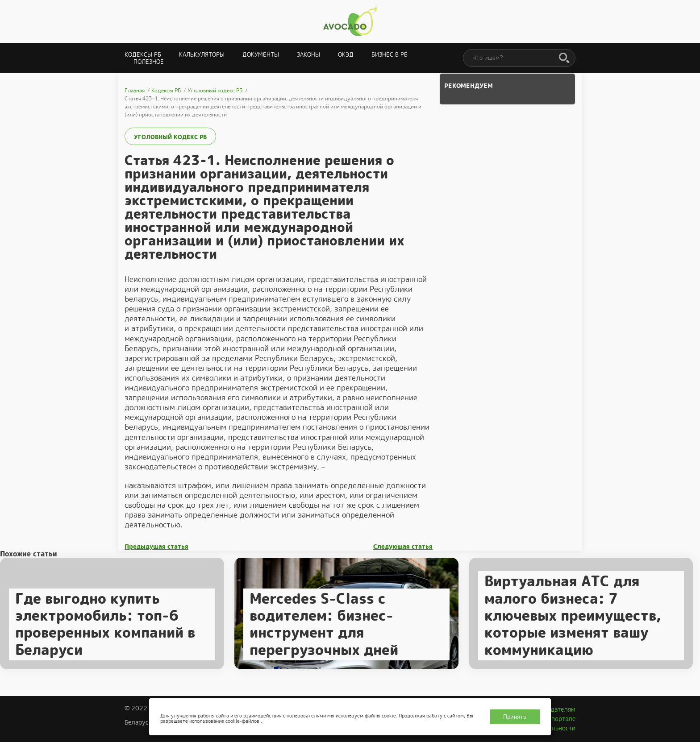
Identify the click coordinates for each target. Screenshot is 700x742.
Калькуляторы (202, 55)
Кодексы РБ (143, 55)
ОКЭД (346, 55)
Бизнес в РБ (390, 55)
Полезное (149, 62)
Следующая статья (403, 547)
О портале (560, 719)
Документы (261, 55)
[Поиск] (564, 58)
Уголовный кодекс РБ (170, 137)
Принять (515, 717)
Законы (308, 55)
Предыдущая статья (156, 547)
